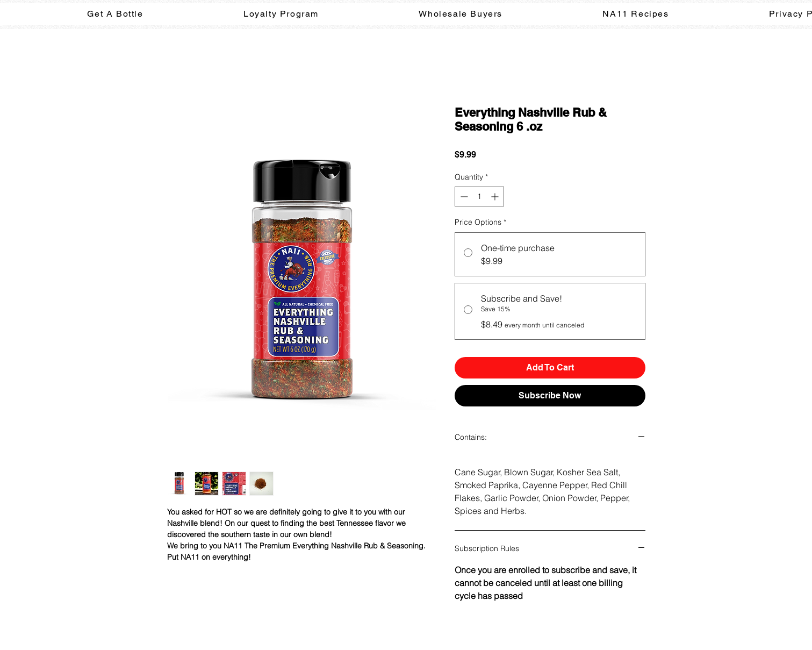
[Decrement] (463, 197)
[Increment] (496, 197)
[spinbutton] (479, 197)
